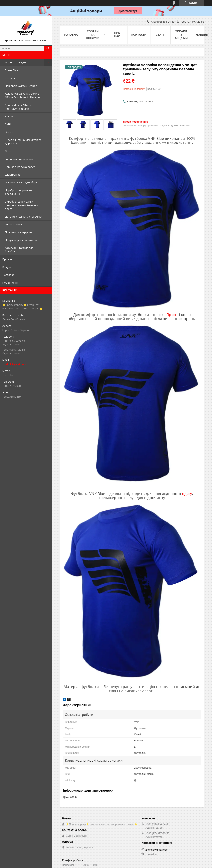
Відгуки (7, 267)
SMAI (8, 124)
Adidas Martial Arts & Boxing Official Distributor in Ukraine (22, 95)
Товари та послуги (14, 62)
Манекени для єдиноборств (23, 182)
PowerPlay (11, 70)
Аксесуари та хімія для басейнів (19, 250)
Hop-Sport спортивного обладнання (20, 192)
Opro (8, 151)
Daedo (9, 132)
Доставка (8, 275)
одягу (187, 494)
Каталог (10, 78)
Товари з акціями (181, 35)
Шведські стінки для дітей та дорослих (23, 142)
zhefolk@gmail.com (14, 364)
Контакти (139, 35)
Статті (161, 35)
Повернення (10, 283)
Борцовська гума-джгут (20, 167)
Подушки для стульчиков (21, 240)
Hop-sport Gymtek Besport (21, 86)
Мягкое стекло (14, 224)
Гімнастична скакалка (19, 159)
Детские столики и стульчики (24, 217)
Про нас (7, 259)
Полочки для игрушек (19, 232)
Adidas (9, 116)
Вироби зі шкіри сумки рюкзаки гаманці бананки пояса (22, 205)
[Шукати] (48, 48)
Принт (172, 315)
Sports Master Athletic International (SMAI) (18, 107)
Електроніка (13, 175)
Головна (71, 35)
